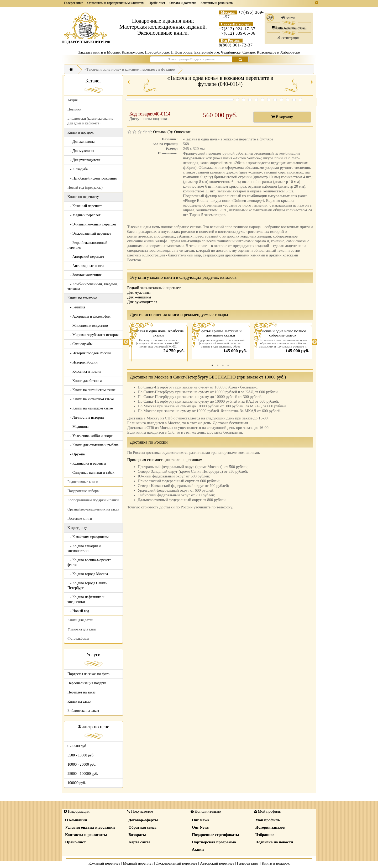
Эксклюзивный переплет (176, 863)
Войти (288, 18)
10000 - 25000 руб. (82, 764)
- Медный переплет (84, 215)
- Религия (76, 307)
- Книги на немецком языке (90, 408)
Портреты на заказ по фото (88, 674)
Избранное (265, 835)
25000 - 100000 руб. (83, 774)
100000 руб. (77, 783)
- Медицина (78, 427)
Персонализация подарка (87, 683)
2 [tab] (218, 365)
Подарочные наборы (83, 491)
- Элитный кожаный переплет (92, 224)
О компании (76, 820)
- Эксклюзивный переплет (89, 233)
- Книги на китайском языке (91, 399)
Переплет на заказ (82, 692)
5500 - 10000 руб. (81, 755)
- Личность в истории (86, 417)
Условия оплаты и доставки (90, 827)
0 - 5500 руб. (77, 746)
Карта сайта (140, 842)
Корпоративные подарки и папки (93, 500)
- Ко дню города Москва (88, 574)
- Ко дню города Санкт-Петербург (87, 585)
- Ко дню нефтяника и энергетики (86, 599)
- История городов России (89, 353)
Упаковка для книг (82, 629)
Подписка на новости (274, 842)
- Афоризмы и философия (89, 316)
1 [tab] (212, 365)
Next (314, 342)
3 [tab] (223, 365)
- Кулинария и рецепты (87, 463)
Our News (200, 820)
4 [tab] (228, 365)
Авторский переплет (217, 863)
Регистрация (288, 38)
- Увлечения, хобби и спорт (90, 436)
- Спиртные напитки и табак (91, 473)
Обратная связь (143, 827)
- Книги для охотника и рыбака (93, 445)
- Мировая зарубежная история (93, 335)
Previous (126, 342)
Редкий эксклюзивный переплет (154, 288)
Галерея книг (73, 3)
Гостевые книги (80, 519)
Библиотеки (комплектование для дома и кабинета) (90, 121)
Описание (182, 132)
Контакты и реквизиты (217, 3)
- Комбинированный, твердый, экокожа (93, 286)
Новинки (74, 109)
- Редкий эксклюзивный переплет (87, 245)
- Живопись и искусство (88, 326)
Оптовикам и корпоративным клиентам (116, 3)
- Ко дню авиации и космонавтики (84, 548)
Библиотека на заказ (83, 711)
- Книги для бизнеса (85, 381)
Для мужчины (139, 292)
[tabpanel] (158, 342)
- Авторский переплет (86, 257)
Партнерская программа (214, 842)
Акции (198, 849)
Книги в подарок (276, 863)
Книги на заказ (79, 701)
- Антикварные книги (86, 266)
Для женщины (139, 297)
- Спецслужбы (80, 344)
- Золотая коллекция (85, 275)
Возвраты (137, 835)
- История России (83, 362)
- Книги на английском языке (91, 390)
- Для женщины (81, 142)
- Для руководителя (84, 160)
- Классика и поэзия (84, 372)
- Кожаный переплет (85, 206)
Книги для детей (80, 620)
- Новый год (78, 611)
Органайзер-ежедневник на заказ (93, 509)
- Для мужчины (81, 151)
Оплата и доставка (183, 3)
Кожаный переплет (104, 863)
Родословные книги (83, 482)
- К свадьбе (78, 169)
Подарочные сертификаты (216, 835)
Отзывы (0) (162, 132)
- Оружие (76, 454)
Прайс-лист (157, 3)
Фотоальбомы (78, 638)
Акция (72, 100)
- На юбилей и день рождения (92, 178)
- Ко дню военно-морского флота (89, 562)
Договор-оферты (143, 820)
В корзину (282, 117)
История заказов (270, 827)
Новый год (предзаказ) (85, 188)
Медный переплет (138, 863)
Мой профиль (268, 820)
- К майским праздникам (88, 537)
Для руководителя (142, 302)
